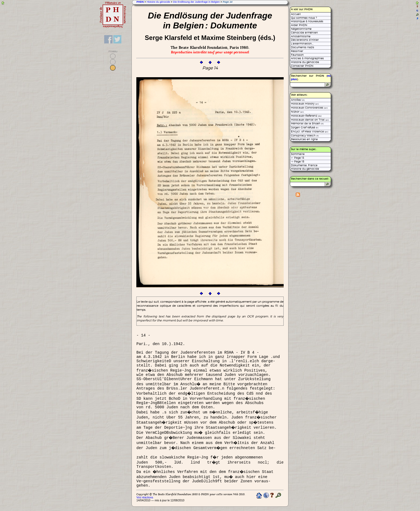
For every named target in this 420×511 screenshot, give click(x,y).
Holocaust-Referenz (306, 116)
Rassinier (297, 51)
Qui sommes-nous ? (304, 18)
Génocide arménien (304, 33)
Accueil (296, 14)
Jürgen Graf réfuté (305, 127)
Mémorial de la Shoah (307, 123)
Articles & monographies (307, 58)
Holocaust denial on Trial (310, 120)
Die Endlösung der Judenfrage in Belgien (196, 2)
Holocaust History (305, 104)
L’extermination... (302, 44)
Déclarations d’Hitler (305, 40)
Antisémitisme (301, 36)
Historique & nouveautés (307, 21)
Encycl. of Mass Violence (310, 132)
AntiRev (298, 100)
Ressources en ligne (304, 139)
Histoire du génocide (158, 2)
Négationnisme (301, 29)
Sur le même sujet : (304, 149)
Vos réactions (145, 497)
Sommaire (298, 154)
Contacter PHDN (302, 66)
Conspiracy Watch (305, 136)
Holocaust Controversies (309, 108)
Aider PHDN (299, 25)
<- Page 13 (297, 158)
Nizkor (297, 112)
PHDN (140, 2)
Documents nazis (303, 47)
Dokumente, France (304, 165)
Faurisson (297, 55)
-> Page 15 (298, 162)
